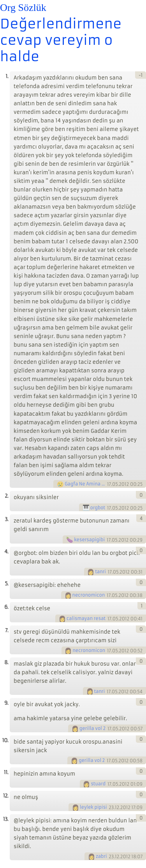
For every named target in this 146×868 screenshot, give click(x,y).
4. (6, 552)
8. (6, 662)
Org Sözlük (23, 8)
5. (6, 584)
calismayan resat (86, 618)
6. (6, 607)
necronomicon (89, 595)
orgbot (98, 508)
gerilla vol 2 (92, 728)
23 (112, 808)
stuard (98, 784)
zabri (101, 856)
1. (7, 76)
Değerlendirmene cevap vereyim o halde (61, 40)
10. (5, 740)
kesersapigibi (89, 540)
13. (6, 819)
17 (109, 484)
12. (6, 796)
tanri (100, 572)
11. (6, 772)
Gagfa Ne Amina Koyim (85, 484)
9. (6, 703)
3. (6, 519)
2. (6, 496)
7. (7, 630)
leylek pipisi (93, 807)
